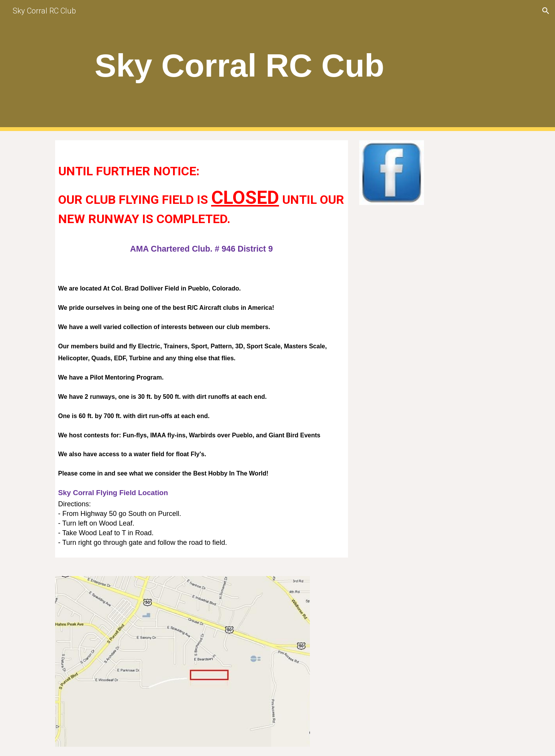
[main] (240, 66)
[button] (546, 11)
